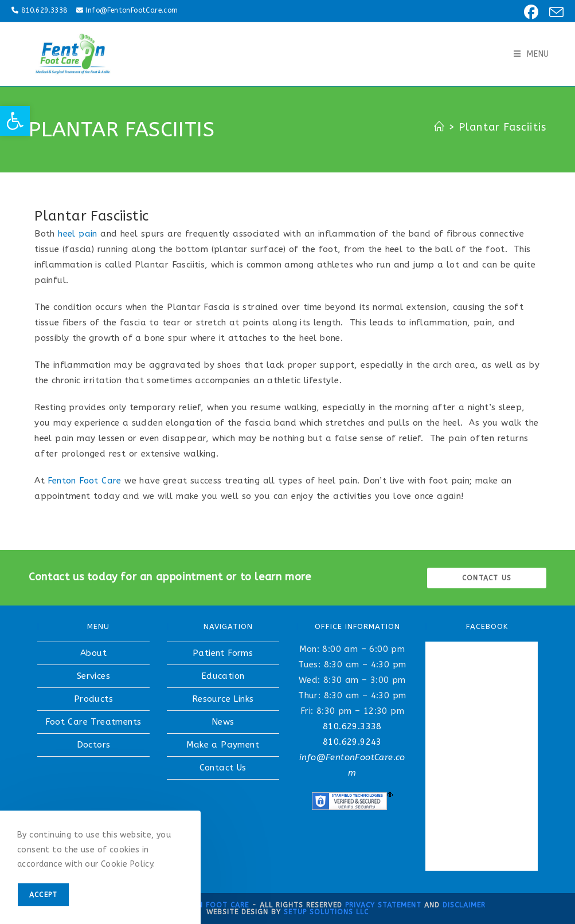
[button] (15, 121)
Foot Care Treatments (93, 722)
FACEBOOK (487, 626)
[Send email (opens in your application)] (553, 12)
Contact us (487, 578)
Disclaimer (464, 905)
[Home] (439, 127)
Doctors (94, 745)
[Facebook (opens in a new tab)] (529, 12)
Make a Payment (223, 745)
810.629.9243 (352, 742)
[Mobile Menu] (531, 54)
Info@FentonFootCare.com (132, 10)
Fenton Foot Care (84, 481)
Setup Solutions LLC (326, 912)
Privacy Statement (383, 905)
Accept (43, 895)
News (223, 722)
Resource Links (223, 699)
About (93, 653)
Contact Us (223, 768)
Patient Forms (223, 653)
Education (223, 676)
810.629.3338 (44, 10)
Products (93, 699)
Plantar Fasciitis (502, 127)
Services (93, 676)
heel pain (78, 234)
